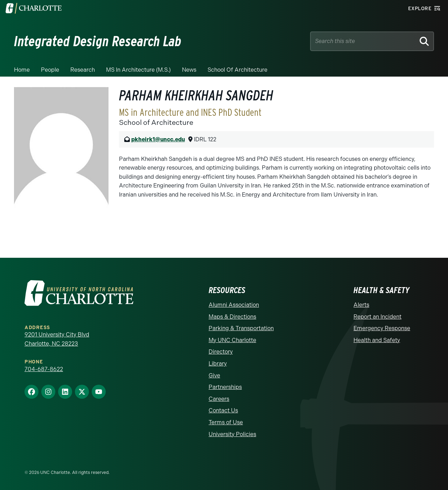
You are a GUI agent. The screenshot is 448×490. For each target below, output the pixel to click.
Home (22, 70)
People (50, 70)
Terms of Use (226, 422)
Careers (219, 399)
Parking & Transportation (241, 328)
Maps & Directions (232, 317)
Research (83, 70)
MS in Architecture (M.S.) (138, 70)
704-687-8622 (44, 369)
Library (218, 364)
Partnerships (225, 387)
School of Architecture (237, 70)
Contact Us (223, 410)
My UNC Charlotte (232, 340)
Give (214, 375)
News (189, 70)
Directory (221, 352)
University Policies (232, 434)
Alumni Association (234, 305)
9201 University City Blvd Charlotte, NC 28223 (57, 339)
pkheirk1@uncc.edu (158, 139)
